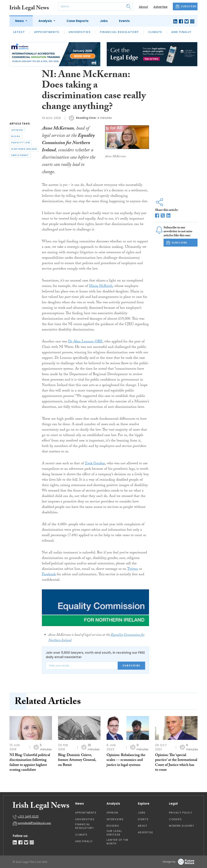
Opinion (112, 813)
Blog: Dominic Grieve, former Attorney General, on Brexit (77, 760)
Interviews (115, 819)
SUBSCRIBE (186, 6)
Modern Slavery (182, 826)
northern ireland (24, 149)
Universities (80, 32)
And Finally (181, 32)
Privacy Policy (181, 813)
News (20, 21)
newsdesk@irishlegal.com (34, 824)
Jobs (104, 21)
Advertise (160, 7)
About (143, 7)
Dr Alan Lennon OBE (85, 342)
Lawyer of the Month (118, 842)
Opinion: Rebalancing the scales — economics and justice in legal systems (126, 760)
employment (20, 155)
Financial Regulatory (119, 32)
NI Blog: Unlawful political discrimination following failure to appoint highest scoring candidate (30, 763)
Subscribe (131, 666)
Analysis (46, 21)
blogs (16, 136)
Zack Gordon (95, 464)
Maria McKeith (101, 286)
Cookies (175, 819)
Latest (19, 32)
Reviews (113, 826)
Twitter (133, 569)
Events (124, 21)
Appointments (47, 32)
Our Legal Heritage (114, 833)
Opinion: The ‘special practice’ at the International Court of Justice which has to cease (176, 763)
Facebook (49, 575)
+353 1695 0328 (28, 817)
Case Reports (78, 21)
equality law (21, 143)
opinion (17, 130)
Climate (155, 32)
